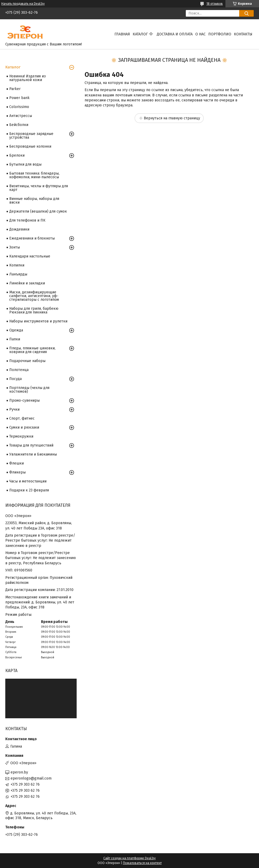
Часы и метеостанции (28, 481)
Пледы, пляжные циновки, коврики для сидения (32, 350)
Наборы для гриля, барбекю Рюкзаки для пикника (34, 310)
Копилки (17, 265)
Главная (122, 34)
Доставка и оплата (175, 34)
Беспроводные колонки (30, 146)
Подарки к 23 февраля (29, 490)
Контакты (243, 34)
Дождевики (19, 229)
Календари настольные (30, 256)
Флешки (17, 463)
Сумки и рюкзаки (24, 427)
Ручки (14, 409)
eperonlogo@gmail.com (31, 778)
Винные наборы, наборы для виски (34, 201)
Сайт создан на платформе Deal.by (129, 858)
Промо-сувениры (24, 400)
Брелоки (17, 155)
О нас (200, 34)
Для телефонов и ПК (27, 220)
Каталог (140, 34)
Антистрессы (21, 116)
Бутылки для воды (25, 164)
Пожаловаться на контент (142, 863)
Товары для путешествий (31, 445)
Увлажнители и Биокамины (33, 454)
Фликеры (17, 472)
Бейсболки (19, 125)
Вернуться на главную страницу (172, 118)
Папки (15, 339)
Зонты (15, 247)
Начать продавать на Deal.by (23, 4)
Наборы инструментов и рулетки (38, 321)
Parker (15, 89)
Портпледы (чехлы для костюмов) (29, 390)
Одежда (16, 330)
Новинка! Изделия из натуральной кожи (27, 78)
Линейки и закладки (27, 283)
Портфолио (220, 34)
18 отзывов (215, 4)
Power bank (19, 98)
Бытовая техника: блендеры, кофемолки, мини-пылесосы (34, 175)
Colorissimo (19, 107)
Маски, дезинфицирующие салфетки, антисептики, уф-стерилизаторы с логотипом (34, 296)
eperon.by (19, 772)
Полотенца (19, 370)
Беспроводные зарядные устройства (31, 136)
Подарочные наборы (27, 361)
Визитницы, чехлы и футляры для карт (39, 188)
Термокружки (21, 436)
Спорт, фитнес (22, 418)
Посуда (15, 379)
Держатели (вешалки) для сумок (38, 211)
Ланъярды (18, 274)
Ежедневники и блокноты (32, 238)
